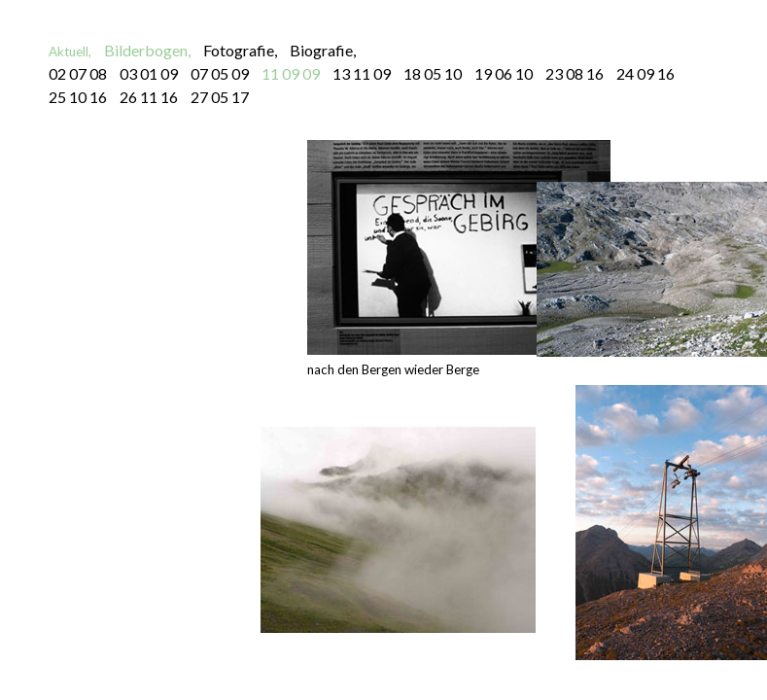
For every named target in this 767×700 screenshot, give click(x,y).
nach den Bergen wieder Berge (459, 259)
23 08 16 (575, 73)
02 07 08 (78, 73)
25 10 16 (78, 97)
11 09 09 (291, 73)
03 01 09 (149, 73)
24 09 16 (645, 73)
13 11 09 (362, 73)
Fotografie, (240, 50)
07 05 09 (220, 73)
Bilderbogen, (147, 50)
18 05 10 (433, 73)
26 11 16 (149, 97)
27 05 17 (220, 97)
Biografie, (323, 50)
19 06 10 (504, 73)
